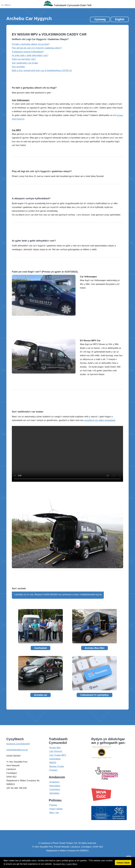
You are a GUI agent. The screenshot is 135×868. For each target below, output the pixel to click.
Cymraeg (100, 19)
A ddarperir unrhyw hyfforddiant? (28, 52)
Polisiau (53, 805)
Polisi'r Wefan (56, 809)
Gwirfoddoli (40, 648)
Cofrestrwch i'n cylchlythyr (94, 695)
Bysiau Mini (55, 748)
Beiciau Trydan (57, 766)
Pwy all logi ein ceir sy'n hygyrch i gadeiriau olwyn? (37, 48)
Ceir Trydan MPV (58, 755)
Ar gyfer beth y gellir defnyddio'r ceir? (30, 55)
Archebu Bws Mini (95, 648)
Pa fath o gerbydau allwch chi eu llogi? (31, 44)
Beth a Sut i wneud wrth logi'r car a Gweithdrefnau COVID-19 (42, 70)
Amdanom (54, 782)
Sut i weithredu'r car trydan (25, 63)
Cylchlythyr (55, 789)
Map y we (54, 813)
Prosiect (53, 770)
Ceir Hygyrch (56, 751)
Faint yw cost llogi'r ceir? (24, 59)
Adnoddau (54, 793)
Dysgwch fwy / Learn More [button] (65, 864)
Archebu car (41, 695)
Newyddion (55, 786)
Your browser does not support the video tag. (67, 454)
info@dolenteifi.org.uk (17, 750)
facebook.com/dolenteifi (18, 744)
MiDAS (53, 762)
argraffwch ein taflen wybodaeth (100, 420)
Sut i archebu (18, 67)
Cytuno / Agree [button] (123, 863)
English (120, 19)
